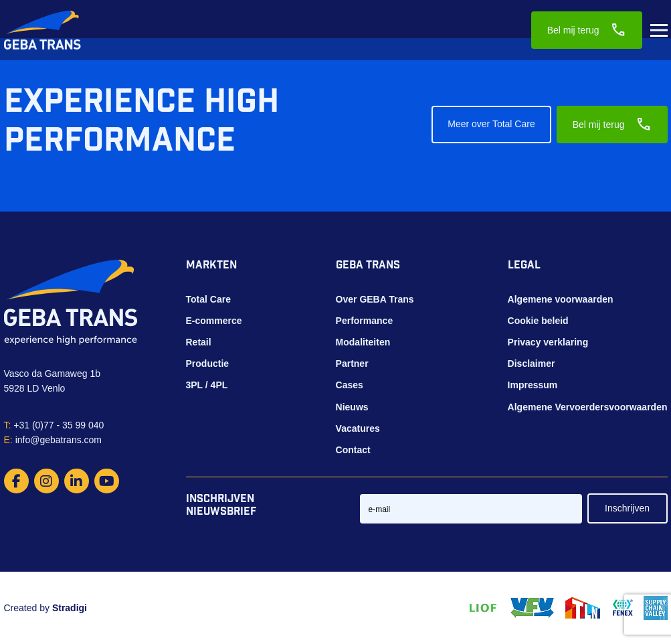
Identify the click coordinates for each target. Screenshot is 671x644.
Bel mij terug (587, 30)
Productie (208, 364)
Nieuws (352, 407)
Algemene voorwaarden (561, 299)
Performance (365, 321)
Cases (350, 385)
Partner (352, 364)
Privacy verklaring (548, 342)
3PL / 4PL (207, 385)
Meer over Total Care (491, 124)
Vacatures (358, 428)
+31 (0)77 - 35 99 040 (54, 425)
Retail (199, 342)
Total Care (208, 299)
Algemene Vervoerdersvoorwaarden (588, 407)
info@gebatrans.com (53, 440)
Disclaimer (532, 364)
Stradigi (70, 608)
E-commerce (214, 321)
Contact (353, 450)
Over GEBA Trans (375, 299)
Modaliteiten (363, 342)
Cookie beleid (538, 321)
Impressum (533, 385)
